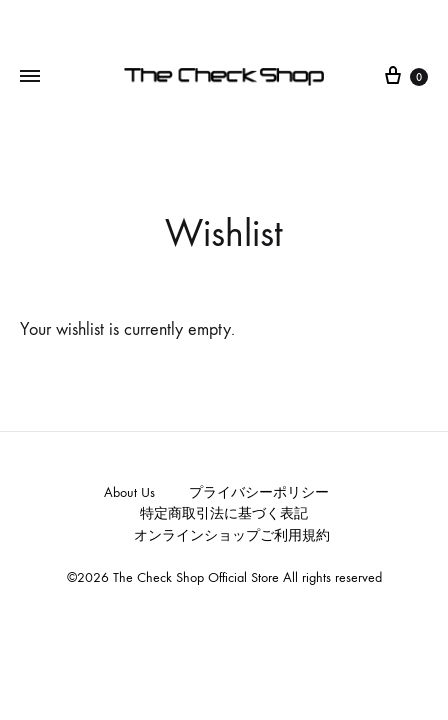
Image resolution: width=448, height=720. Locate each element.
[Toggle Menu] (30, 77)
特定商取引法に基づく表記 (224, 513)
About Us (129, 492)
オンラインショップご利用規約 (232, 535)
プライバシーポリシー (259, 492)
